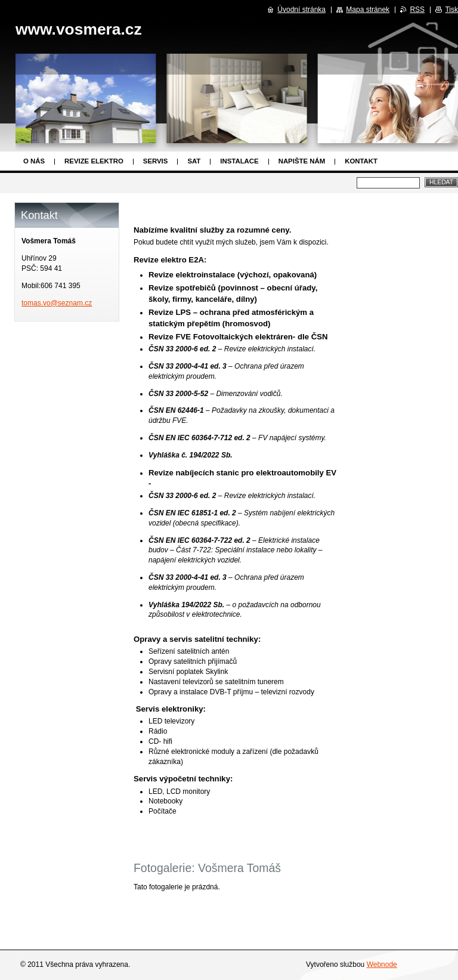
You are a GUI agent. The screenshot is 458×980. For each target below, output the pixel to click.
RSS (417, 10)
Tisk (451, 10)
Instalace (239, 161)
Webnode (382, 964)
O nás (34, 161)
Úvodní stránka (301, 10)
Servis (156, 161)
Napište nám (302, 161)
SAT (194, 161)
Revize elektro (94, 161)
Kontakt (361, 161)
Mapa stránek (368, 10)
